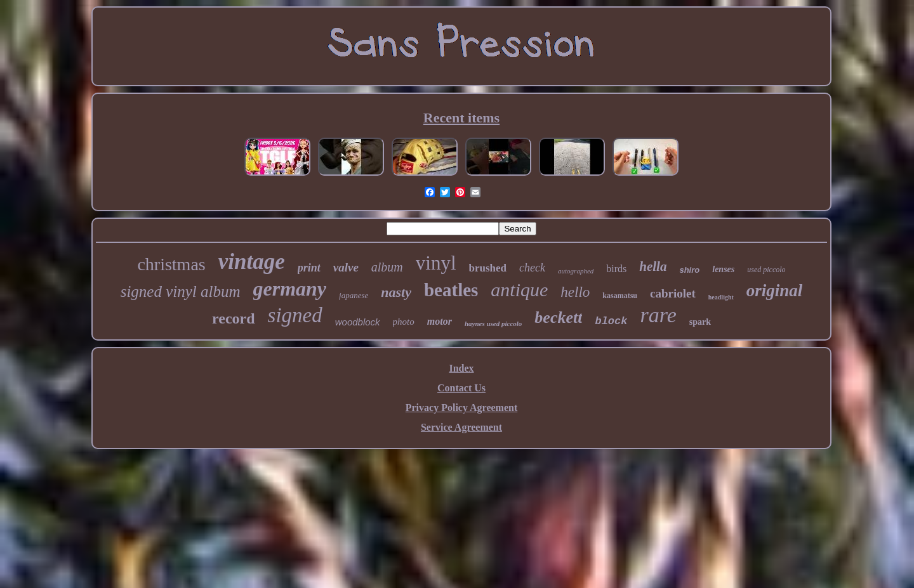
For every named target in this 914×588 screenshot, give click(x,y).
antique (519, 290)
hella (653, 266)
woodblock (358, 322)
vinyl (436, 263)
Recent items (461, 118)
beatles (451, 290)
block (611, 321)
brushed (488, 268)
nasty (396, 292)
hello (575, 292)
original (775, 291)
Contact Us (461, 388)
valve (346, 267)
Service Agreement (461, 427)
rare (658, 315)
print (309, 268)
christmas (171, 264)
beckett (558, 317)
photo (404, 322)
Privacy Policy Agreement (462, 408)
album (387, 267)
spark (700, 322)
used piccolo (766, 270)
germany (290, 289)
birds (616, 269)
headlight (721, 297)
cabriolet (673, 293)
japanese (354, 295)
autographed (576, 271)
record (234, 318)
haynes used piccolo (493, 323)
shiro (689, 270)
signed (295, 315)
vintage (252, 262)
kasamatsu (620, 296)
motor (440, 321)
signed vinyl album (181, 291)
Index (461, 368)
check (532, 268)
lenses (723, 269)
